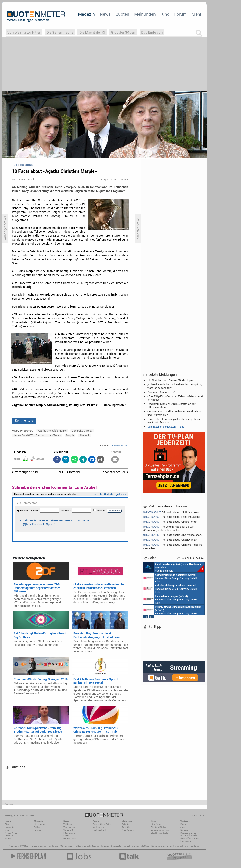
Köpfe (66, 836)
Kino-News (156, 824)
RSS (7, 824)
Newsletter (10, 827)
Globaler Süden (123, 32)
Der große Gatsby (82, 431)
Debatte (125, 824)
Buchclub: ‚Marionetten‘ (161, 392)
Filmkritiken (53, 846)
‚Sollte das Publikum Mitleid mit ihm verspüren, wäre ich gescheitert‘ (175, 386)
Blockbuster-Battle (159, 833)
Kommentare (24, 420)
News (105, 14)
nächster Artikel (115, 472)
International (69, 833)
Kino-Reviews (128, 830)
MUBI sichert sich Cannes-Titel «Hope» (170, 380)
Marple (70, 435)
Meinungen (145, 14)
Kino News (14, 846)
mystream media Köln (174, 567)
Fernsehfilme (129, 846)
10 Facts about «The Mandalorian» (173, 535)
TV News (79, 846)
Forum (180, 14)
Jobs (183, 827)
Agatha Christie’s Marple (52, 431)
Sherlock (84, 435)
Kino (165, 14)
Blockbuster (116, 846)
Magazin (86, 14)
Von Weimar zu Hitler (24, 32)
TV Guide (105, 846)
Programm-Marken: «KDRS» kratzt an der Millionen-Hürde (171, 405)
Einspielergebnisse (160, 830)
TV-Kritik (126, 827)
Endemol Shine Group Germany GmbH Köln (170, 578)
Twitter (8, 839)
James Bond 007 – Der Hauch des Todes (37, 435)
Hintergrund (40, 824)
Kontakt (184, 830)
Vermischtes (69, 827)
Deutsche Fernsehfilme (178, 846)
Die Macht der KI (92, 32)
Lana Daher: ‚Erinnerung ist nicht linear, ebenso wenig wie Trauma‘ (174, 421)
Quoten (122, 14)
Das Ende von (152, 32)
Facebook (9, 836)
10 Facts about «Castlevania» (170, 540)
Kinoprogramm (159, 846)
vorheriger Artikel (26, 472)
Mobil (7, 830)
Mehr (197, 14)
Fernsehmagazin (39, 846)
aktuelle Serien (143, 846)
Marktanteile (98, 827)
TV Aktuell (25, 846)
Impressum (186, 841)
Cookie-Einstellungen (190, 838)
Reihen (37, 827)
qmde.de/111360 (119, 445)
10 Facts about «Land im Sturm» (171, 517)
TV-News (67, 824)
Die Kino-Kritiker (158, 827)
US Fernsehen (67, 846)
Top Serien (194, 846)
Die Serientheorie (60, 32)
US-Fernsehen (70, 839)
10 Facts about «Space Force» (170, 522)
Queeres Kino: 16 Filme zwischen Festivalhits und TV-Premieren (174, 413)
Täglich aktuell (100, 830)
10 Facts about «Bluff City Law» (171, 512)
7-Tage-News (11, 833)
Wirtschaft (68, 830)
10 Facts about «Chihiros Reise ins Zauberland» (173, 546)
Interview (38, 830)
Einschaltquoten (92, 846)
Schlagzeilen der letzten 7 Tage (166, 427)
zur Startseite (69, 472)
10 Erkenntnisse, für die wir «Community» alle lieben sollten (168, 528)
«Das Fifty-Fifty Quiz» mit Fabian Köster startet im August (175, 398)
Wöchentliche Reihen (102, 824)
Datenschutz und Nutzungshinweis (189, 834)
